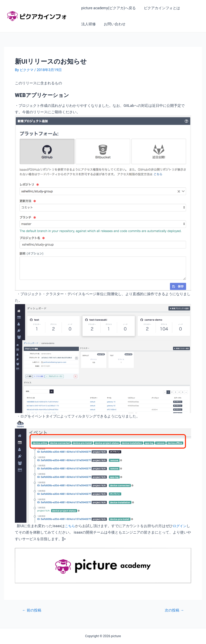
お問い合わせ (113, 24)
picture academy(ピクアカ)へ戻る (108, 8)
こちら (70, 526)
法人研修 (88, 24)
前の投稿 (32, 610)
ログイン (181, 526)
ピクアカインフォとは (161, 8)
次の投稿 (174, 610)
